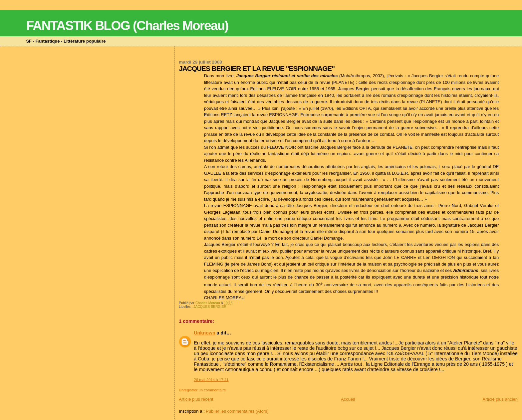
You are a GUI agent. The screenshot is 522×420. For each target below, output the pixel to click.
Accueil (348, 399)
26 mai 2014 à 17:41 (211, 380)
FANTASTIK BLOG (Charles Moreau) (127, 25)
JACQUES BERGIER (210, 307)
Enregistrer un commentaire (202, 390)
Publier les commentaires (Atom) (237, 411)
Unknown (204, 333)
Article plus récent (196, 399)
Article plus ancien (500, 399)
